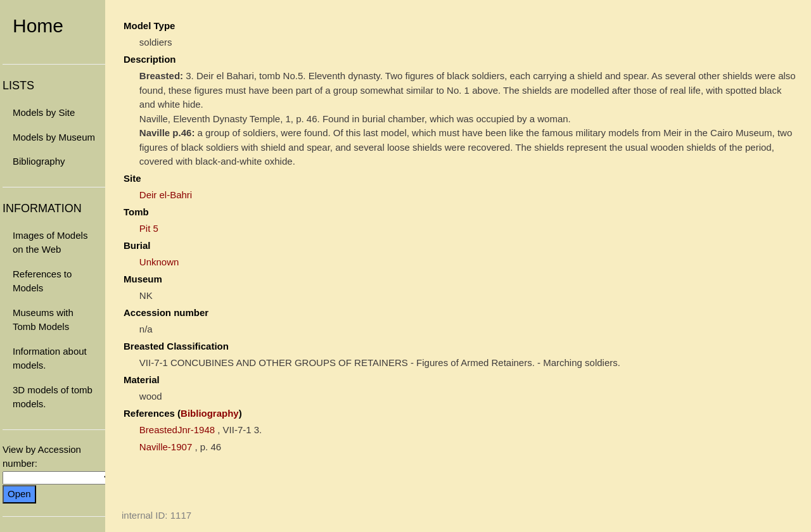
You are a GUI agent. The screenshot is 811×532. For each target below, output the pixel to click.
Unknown (159, 262)
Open (19, 494)
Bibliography (39, 161)
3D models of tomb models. (53, 397)
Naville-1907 (166, 447)
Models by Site (44, 112)
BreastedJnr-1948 (177, 430)
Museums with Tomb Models (43, 320)
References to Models (42, 281)
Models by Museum (54, 137)
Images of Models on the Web (50, 243)
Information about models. (50, 358)
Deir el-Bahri (166, 195)
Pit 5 (149, 228)
